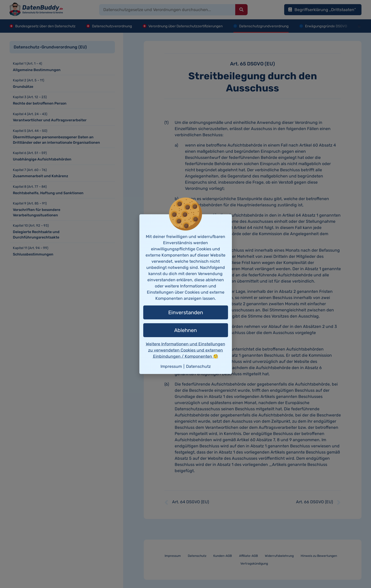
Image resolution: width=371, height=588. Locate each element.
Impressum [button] (171, 366)
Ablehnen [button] (185, 330)
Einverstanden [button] (186, 312)
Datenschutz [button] (198, 366)
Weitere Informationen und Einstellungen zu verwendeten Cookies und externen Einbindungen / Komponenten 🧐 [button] (185, 350)
